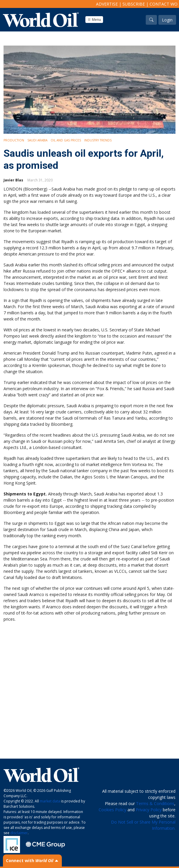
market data (50, 801)
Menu (94, 20)
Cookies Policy (112, 810)
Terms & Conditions (155, 803)
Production (14, 140)
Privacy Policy (149, 810)
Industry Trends (98, 140)
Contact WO (164, 4)
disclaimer (19, 833)
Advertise (107, 4)
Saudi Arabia (37, 140)
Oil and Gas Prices (66, 140)
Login (167, 20)
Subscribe (134, 4)
